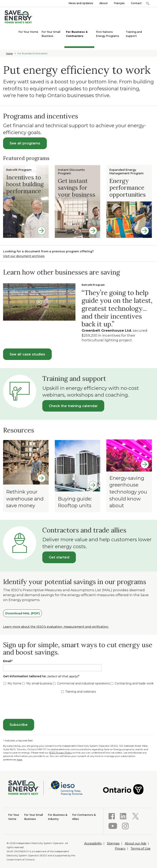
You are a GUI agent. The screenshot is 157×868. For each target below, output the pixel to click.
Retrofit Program (19, 170)
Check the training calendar (73, 406)
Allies (84, 817)
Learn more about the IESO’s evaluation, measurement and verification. (56, 627)
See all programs (25, 143)
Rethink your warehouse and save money (25, 499)
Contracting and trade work (132, 683)
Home (9, 53)
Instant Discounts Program (71, 172)
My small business (37, 683)
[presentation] (34, 707)
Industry (58, 817)
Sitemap (113, 843)
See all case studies (27, 354)
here (20, 760)
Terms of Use (141, 849)
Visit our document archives (24, 256)
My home (12, 683)
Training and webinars (78, 692)
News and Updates (81, 3)
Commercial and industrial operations (81, 683)
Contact (136, 3)
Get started (59, 557)
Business (34, 817)
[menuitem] (28, 32)
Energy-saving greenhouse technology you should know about (128, 492)
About (104, 3)
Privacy (120, 849)
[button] (148, 3)
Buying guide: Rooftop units (75, 502)
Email (8, 661)
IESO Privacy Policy (61, 753)
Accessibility (93, 843)
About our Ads (135, 843)
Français (119, 3)
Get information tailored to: (42, 676)
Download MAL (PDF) (22, 613)
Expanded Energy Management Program (126, 172)
